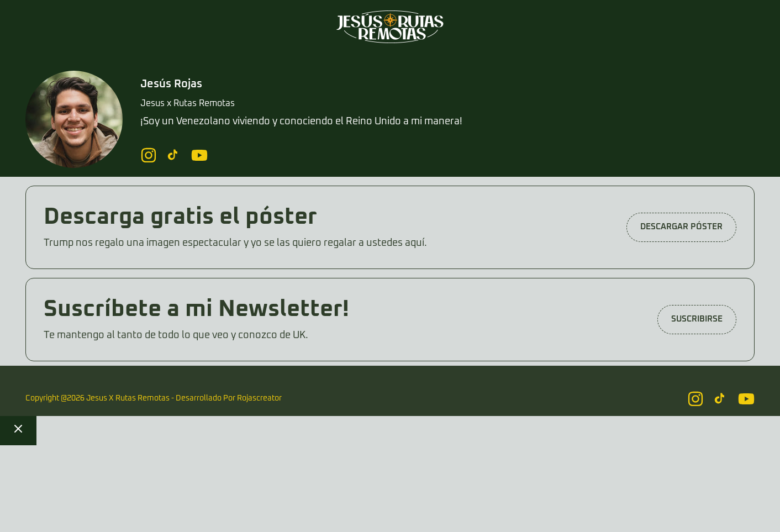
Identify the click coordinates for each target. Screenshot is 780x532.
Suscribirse (697, 319)
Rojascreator (259, 398)
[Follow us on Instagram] (149, 155)
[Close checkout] (18, 431)
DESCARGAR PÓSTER (681, 227)
